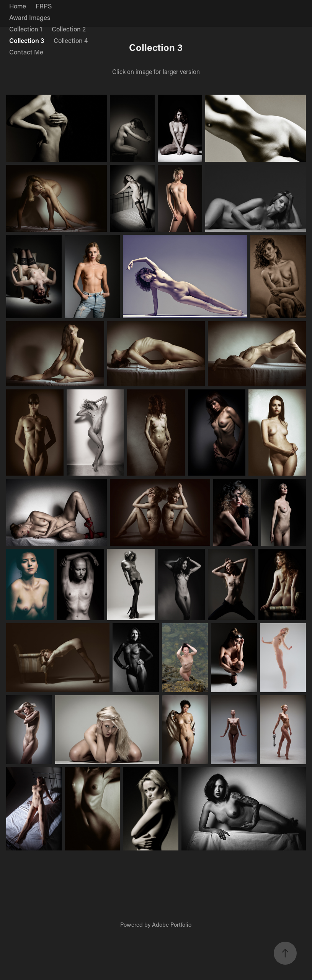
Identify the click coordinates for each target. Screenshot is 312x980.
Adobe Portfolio (172, 924)
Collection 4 (71, 40)
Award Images (30, 17)
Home (18, 6)
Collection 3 (27, 40)
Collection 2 (69, 29)
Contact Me (26, 52)
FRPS (44, 6)
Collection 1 (26, 29)
